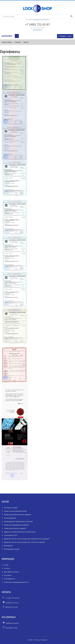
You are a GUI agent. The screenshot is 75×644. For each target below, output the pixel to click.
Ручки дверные (10, 518)
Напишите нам (11, 628)
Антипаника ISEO (11, 535)
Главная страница (7, 42)
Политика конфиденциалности (16, 582)
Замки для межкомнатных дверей (17, 515)
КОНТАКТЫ (38, 30)
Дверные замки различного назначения (20, 532)
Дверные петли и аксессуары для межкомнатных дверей (27, 539)
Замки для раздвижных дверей (16, 525)
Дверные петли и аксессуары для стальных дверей (25, 542)
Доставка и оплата (11, 572)
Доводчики (8, 546)
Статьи (7, 568)
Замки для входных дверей (15, 528)
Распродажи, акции (12, 549)
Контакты (8, 575)
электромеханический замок (41, 20)
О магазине (18, 42)
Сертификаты (10, 579)
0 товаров (65, 36)
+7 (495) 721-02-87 (12, 598)
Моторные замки (11, 508)
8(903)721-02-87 (12, 607)
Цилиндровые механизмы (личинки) (18, 521)
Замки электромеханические (16, 511)
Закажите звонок (12, 623)
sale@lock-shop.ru (12, 603)
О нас (6, 565)
